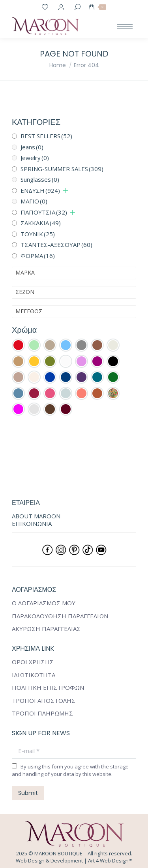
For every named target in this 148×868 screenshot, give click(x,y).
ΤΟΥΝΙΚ (38, 234)
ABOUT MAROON (36, 516)
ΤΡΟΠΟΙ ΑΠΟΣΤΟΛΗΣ (44, 701)
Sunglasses (40, 179)
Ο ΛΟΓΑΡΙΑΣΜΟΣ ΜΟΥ (44, 603)
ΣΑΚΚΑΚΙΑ (41, 223)
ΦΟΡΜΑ (38, 256)
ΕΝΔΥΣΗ (40, 190)
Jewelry (35, 158)
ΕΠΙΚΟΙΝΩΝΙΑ (32, 523)
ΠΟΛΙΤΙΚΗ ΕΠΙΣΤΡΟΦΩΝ (48, 688)
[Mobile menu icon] (125, 26)
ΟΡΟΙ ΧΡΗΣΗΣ (33, 662)
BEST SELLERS (46, 136)
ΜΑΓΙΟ (34, 201)
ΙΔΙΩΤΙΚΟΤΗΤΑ (34, 675)
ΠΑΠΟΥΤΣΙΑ (44, 212)
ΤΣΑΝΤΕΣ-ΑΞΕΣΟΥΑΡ (56, 245)
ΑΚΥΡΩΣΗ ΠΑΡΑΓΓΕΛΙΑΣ (46, 629)
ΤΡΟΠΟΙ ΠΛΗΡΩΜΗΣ (42, 713)
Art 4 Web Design (108, 860)
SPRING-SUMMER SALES (62, 169)
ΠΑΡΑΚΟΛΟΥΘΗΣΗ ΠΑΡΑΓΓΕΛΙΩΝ (60, 616)
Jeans (32, 147)
